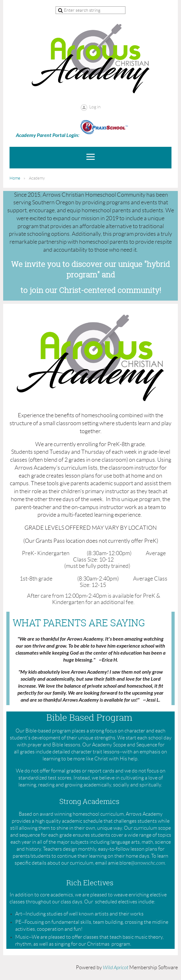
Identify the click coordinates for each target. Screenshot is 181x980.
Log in (95, 107)
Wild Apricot (116, 968)
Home (15, 178)
